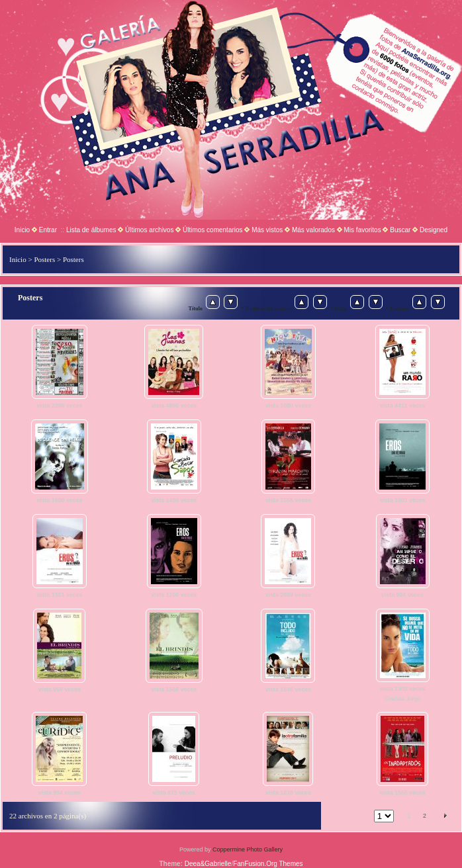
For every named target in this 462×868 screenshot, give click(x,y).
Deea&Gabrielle (208, 864)
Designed (434, 230)
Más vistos (267, 230)
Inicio (22, 230)
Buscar (400, 230)
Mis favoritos (363, 230)
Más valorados (313, 230)
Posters (44, 259)
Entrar (48, 230)
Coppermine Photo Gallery (248, 849)
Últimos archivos (149, 230)
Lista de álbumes (91, 230)
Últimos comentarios (213, 230)
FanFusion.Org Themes (268, 864)
